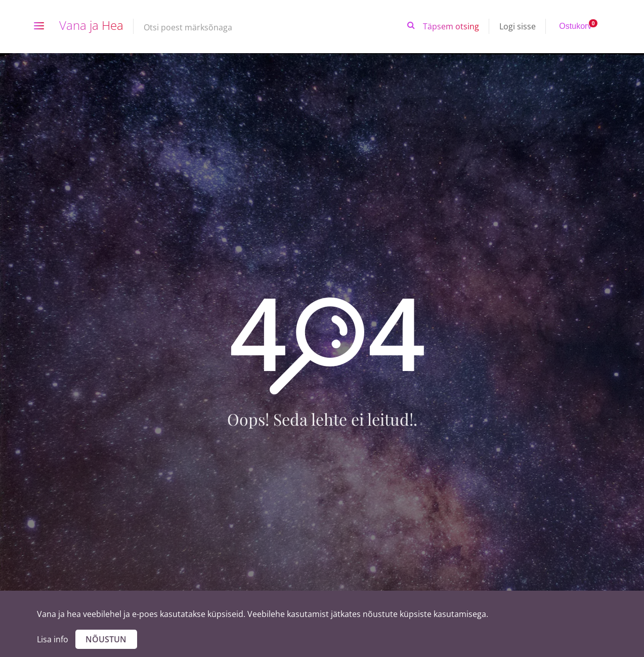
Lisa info (53, 639)
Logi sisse (518, 26)
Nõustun (106, 639)
